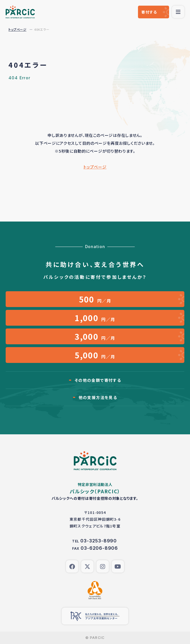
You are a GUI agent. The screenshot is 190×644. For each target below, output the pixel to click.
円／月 (95, 299)
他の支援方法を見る (98, 397)
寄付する (149, 12)
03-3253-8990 (99, 541)
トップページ (17, 29)
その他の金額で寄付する (98, 380)
